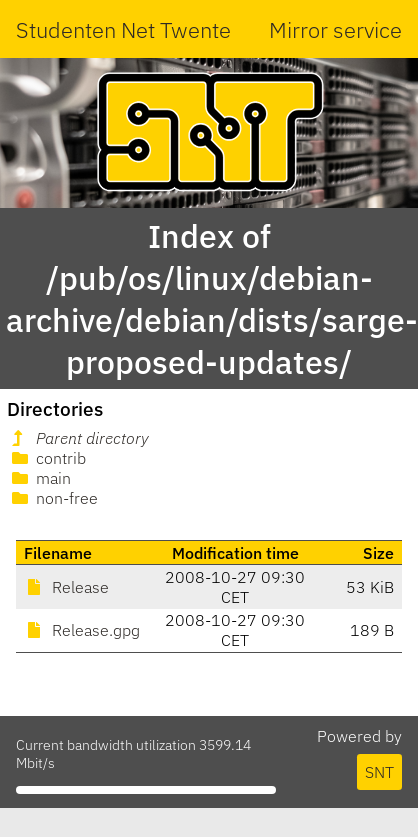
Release (66, 587)
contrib (47, 458)
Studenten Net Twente (123, 29)
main (39, 478)
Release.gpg (82, 630)
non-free (53, 498)
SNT (379, 772)
